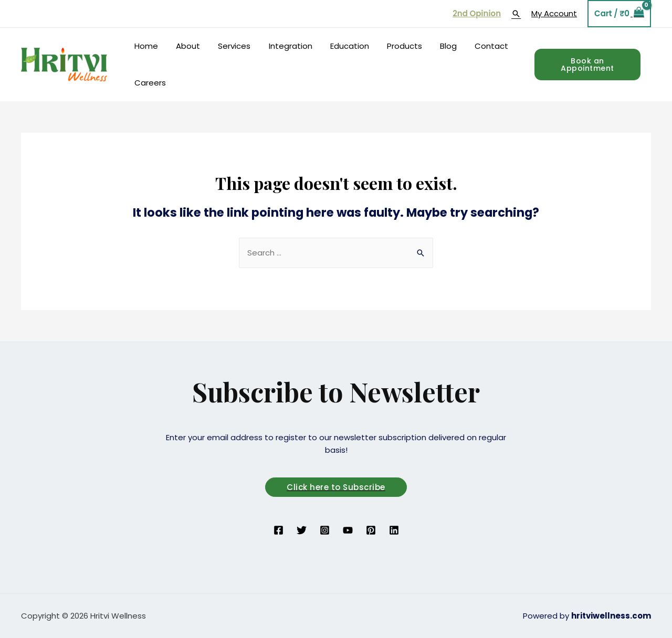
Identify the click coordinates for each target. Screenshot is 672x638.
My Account (554, 13)
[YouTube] (348, 530)
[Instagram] (325, 530)
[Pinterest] (371, 530)
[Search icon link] (516, 14)
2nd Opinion (477, 13)
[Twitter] (302, 530)
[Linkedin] (394, 530)
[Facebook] (279, 530)
